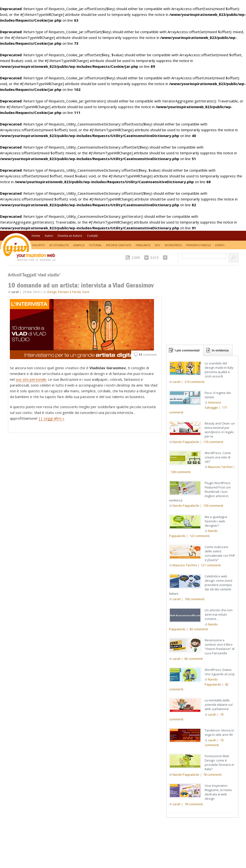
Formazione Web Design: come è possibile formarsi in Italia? (219, 762)
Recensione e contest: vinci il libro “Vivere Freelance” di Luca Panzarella (220, 647)
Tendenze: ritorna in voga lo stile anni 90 (219, 732)
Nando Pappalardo (186, 442)
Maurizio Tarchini (220, 467)
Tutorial (95, 245)
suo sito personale (31, 379)
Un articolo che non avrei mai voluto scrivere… (219, 614)
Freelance (143, 245)
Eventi (220, 245)
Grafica (79, 245)
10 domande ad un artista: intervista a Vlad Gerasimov (81, 285)
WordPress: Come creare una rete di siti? (218, 457)
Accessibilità (59, 245)
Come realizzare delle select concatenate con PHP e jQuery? (220, 553)
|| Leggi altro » (51, 418)
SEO (157, 245)
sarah (15, 292)
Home (36, 236)
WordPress (173, 245)
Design (52, 292)
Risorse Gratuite (119, 245)
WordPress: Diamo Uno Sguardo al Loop (220, 672)
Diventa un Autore (70, 236)
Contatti (92, 236)
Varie (86, 292)
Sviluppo (38, 245)
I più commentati (187, 350)
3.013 (154, 258)
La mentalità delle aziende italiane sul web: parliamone (219, 705)
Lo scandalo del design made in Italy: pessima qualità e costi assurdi (219, 370)
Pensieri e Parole (199, 245)
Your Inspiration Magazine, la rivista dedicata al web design (218, 792)
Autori (49, 236)
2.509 (136, 258)
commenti (148, 355)
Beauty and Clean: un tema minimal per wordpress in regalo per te (220, 430)
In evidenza (220, 350)
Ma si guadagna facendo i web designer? (216, 521)
